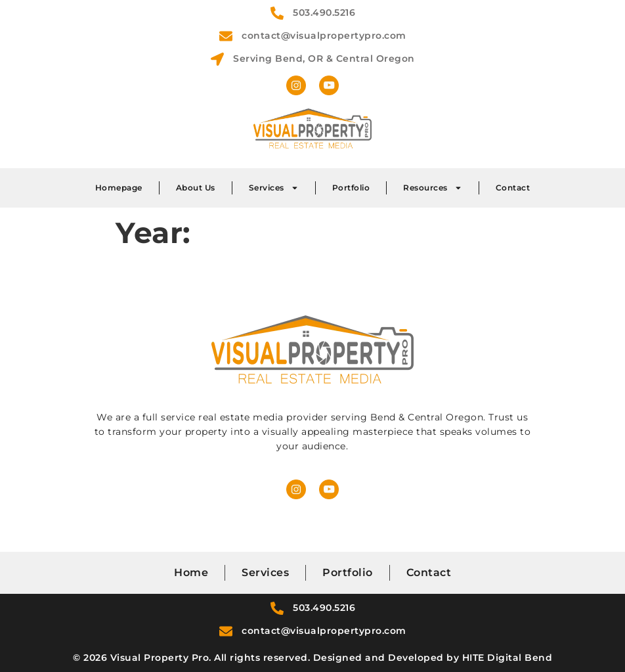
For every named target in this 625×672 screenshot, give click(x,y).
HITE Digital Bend (507, 658)
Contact (513, 188)
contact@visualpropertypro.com (324, 35)
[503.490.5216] (277, 13)
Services (274, 188)
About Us (196, 188)
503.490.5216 (324, 12)
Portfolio (351, 188)
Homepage (119, 188)
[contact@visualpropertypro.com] (226, 36)
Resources (433, 188)
